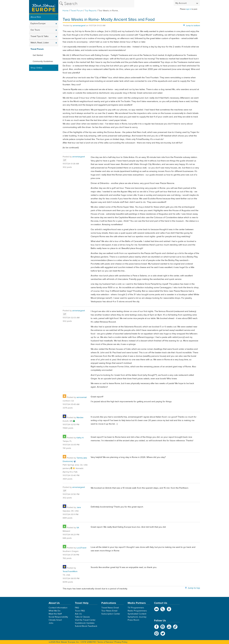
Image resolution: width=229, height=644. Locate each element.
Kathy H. (80, 438)
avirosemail (82, 397)
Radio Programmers (137, 611)
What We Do (55, 611)
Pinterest (156, 633)
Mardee (80, 418)
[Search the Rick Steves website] (96, 4)
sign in (189, 9)
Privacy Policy (121, 642)
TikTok (175, 627)
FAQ (77, 608)
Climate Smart (55, 620)
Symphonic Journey (137, 617)
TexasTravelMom (70, 571)
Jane (79, 507)
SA (78, 528)
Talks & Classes (82, 617)
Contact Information (58, 608)
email (156, 609)
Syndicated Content (137, 614)
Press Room (133, 620)
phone (163, 609)
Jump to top (194, 588)
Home (66, 11)
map (169, 609)
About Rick (36, 17)
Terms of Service (105, 642)
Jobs (51, 623)
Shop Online (36, 68)
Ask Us (78, 614)
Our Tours (35, 30)
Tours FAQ (80, 611)
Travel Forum (77, 11)
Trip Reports (91, 11)
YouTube (169, 627)
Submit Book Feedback (86, 626)
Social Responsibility (58, 617)
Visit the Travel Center (85, 620)
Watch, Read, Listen (40, 43)
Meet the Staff (55, 614)
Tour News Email (109, 611)
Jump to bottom (193, 26)
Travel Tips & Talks (40, 36)
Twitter (163, 633)
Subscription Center (111, 614)
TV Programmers (136, 608)
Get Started (38, 55)
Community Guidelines (43, 61)
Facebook (156, 627)
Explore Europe (38, 23)
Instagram (163, 627)
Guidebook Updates (85, 623)
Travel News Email (110, 608)
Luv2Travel (81, 548)
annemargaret (79, 26)
